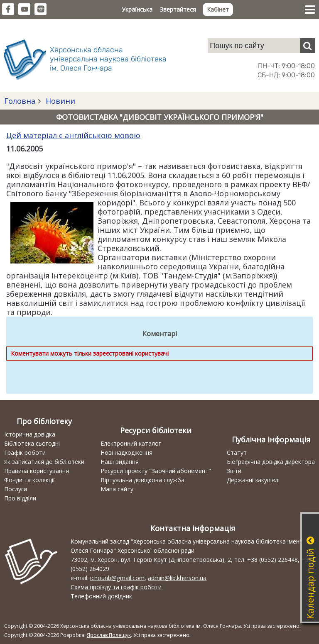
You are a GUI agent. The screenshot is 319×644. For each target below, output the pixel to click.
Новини (59, 101)
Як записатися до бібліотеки (44, 462)
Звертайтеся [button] (178, 9)
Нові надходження (126, 453)
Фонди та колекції (29, 480)
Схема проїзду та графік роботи (116, 587)
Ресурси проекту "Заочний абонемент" (156, 471)
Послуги (16, 489)
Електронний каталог (131, 443)
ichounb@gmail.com (117, 578)
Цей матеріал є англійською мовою (73, 135)
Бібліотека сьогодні (32, 443)
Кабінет (218, 9)
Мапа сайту (117, 489)
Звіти (234, 471)
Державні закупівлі (253, 480)
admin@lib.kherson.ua (177, 578)
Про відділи (20, 498)
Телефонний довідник (101, 596)
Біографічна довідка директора (271, 462)
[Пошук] (307, 46)
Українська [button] (137, 9)
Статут (237, 453)
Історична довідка (30, 434)
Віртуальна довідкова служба (142, 480)
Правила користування (37, 471)
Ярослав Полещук (109, 635)
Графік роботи (25, 453)
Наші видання (120, 462)
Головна (20, 101)
